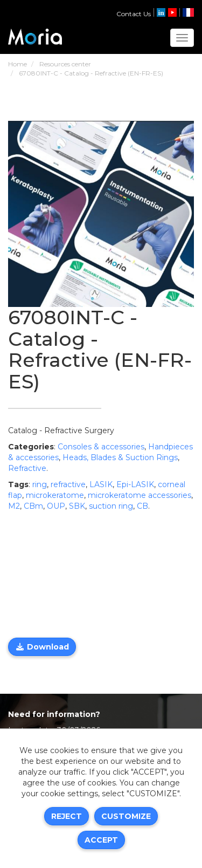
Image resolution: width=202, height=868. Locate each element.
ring (40, 484)
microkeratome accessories (140, 495)
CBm (33, 506)
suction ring (111, 506)
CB (142, 506)
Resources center (65, 64)
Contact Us (134, 14)
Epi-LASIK (135, 484)
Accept (101, 840)
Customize (126, 816)
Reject (67, 816)
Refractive (27, 468)
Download (42, 647)
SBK (77, 506)
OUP (56, 506)
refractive (68, 484)
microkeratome (55, 495)
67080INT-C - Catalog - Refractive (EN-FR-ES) (91, 73)
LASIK (101, 484)
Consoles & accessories (101, 447)
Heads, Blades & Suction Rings (120, 457)
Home (18, 64)
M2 (14, 506)
